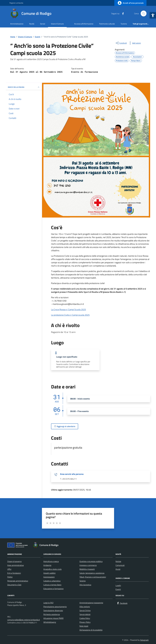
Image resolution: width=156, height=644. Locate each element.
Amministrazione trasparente (91, 603)
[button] (153, 15)
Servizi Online (85, 610)
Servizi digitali (85, 614)
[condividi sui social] (121, 43)
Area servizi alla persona (72, 474)
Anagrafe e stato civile (52, 569)
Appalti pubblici (49, 573)
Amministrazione (17, 24)
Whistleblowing (50, 622)
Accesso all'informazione (84, 24)
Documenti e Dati (14, 585)
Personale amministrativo (18, 581)
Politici (10, 577)
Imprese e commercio (88, 565)
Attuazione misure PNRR (53, 618)
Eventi (118, 589)
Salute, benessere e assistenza (92, 573)
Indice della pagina (24, 87)
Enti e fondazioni (14, 573)
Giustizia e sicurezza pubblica (91, 561)
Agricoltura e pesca (51, 561)
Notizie (118, 561)
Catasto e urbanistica (52, 581)
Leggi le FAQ (48, 603)
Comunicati (120, 565)
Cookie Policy (85, 618)
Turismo (124, 24)
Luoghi (118, 585)
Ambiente (47, 565)
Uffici (9, 569)
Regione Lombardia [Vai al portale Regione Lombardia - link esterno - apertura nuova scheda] (16, 3)
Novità (32, 24)
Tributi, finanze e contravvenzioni (93, 577)
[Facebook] (122, 13)
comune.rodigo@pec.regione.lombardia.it (24, 620)
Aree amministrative (16, 565)
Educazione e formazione (53, 589)
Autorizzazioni (49, 577)
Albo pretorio (85, 607)
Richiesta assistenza (52, 614)
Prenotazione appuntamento (55, 607)
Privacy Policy (85, 622)
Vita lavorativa (85, 585)
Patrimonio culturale (107, 24)
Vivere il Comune (57, 24)
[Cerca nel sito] (144, 13)
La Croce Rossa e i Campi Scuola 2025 (68, 309)
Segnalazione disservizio (53, 610)
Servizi (43, 24)
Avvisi (118, 569)
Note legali (84, 626)
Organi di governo (14, 561)
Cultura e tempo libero (52, 585)
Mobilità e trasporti (87, 569)
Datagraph (144, 640)
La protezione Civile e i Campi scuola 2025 (70, 315)
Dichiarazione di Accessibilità (91, 630)
